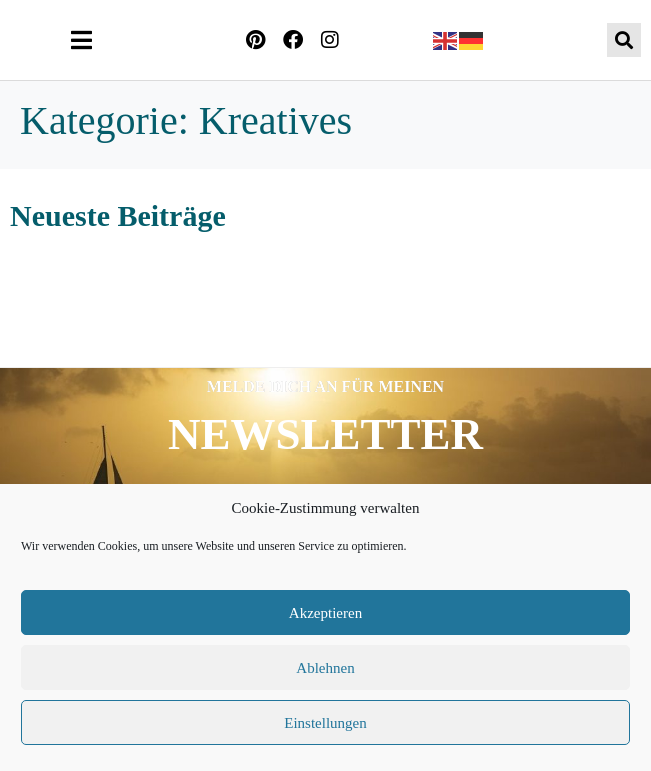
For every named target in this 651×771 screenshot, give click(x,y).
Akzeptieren (325, 613)
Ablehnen (325, 668)
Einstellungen (325, 723)
